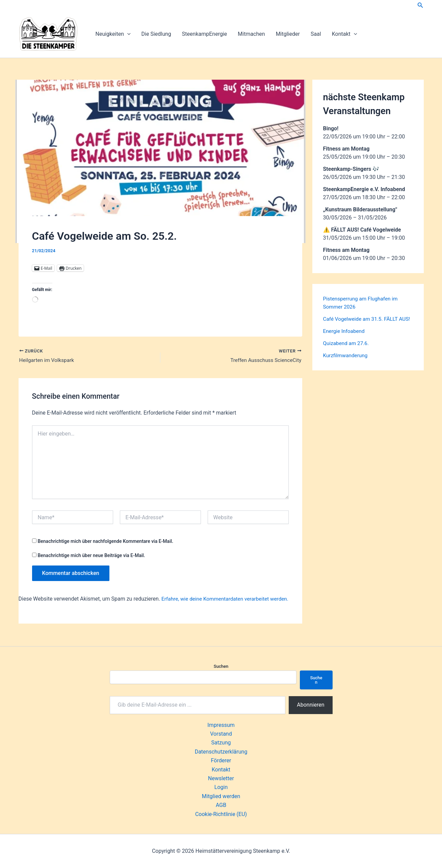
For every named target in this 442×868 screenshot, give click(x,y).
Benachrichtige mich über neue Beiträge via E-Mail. (91, 556)
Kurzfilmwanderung (346, 363)
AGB (221, 805)
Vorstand (221, 734)
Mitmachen (251, 34)
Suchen (221, 666)
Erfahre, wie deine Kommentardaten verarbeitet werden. (228, 599)
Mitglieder (288, 34)
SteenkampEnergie (204, 34)
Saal (316, 34)
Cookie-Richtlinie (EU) (221, 814)
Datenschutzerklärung (221, 752)
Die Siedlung (156, 34)
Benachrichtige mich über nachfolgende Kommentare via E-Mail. (105, 542)
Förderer (221, 760)
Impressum (221, 725)
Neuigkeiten (113, 34)
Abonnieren (310, 705)
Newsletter (221, 778)
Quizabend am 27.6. (347, 351)
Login (221, 787)
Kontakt (345, 34)
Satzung (221, 743)
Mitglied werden (221, 796)
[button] (420, 5)
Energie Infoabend (345, 339)
